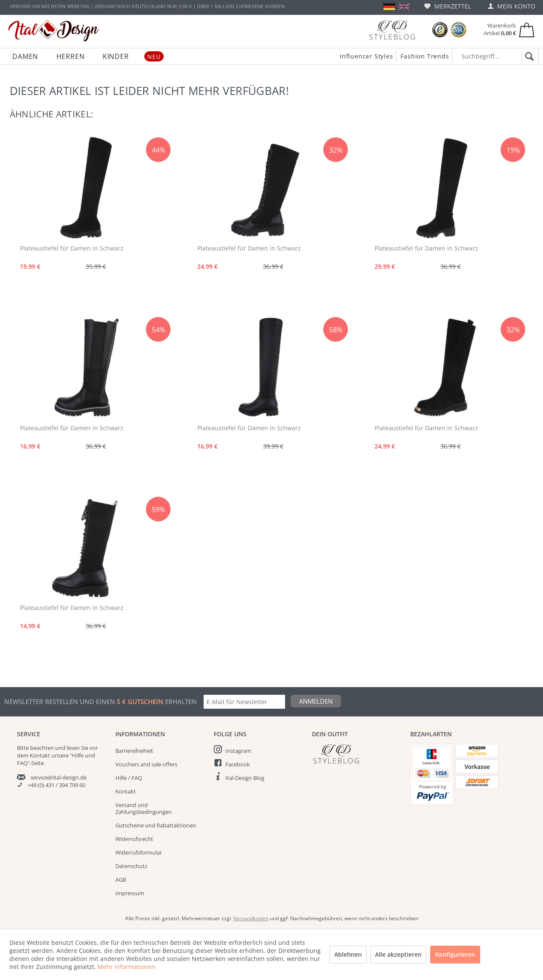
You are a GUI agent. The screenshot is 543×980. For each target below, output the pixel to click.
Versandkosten (251, 918)
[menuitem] (448, 6)
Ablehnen (348, 954)
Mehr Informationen (126, 967)
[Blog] (392, 30)
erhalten (180, 702)
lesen (73, 748)
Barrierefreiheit (134, 751)
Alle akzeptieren (398, 954)
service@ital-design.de (59, 777)
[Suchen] (528, 57)
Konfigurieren (455, 954)
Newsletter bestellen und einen (60, 702)
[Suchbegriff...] (495, 56)
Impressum (130, 893)
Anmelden (316, 701)
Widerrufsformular (139, 852)
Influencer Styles (367, 56)
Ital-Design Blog (245, 778)
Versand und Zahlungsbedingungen (144, 808)
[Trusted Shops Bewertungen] (440, 30)
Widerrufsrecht (134, 839)
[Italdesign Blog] (357, 754)
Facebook (238, 764)
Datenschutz (131, 866)
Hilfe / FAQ (129, 778)
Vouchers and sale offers (146, 764)
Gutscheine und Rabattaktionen (156, 825)
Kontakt (126, 791)
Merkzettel (448, 6)
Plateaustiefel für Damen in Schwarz (72, 248)
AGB (121, 880)
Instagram (238, 751)
